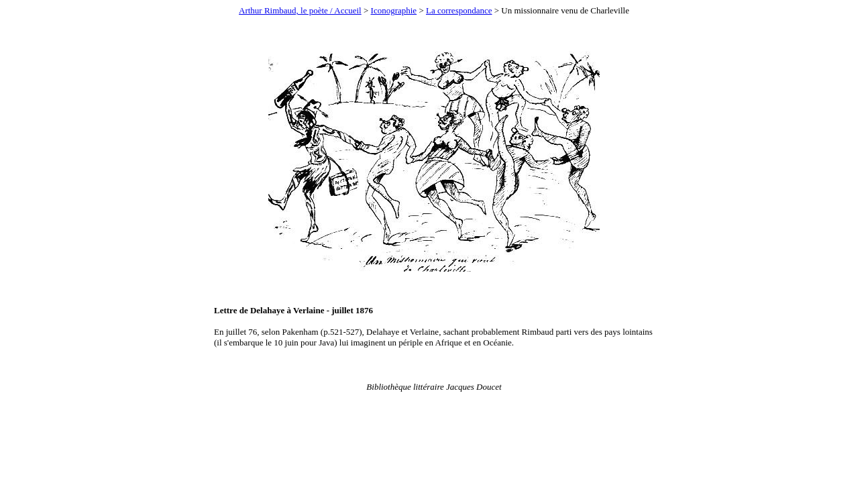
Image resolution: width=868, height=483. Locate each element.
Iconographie (394, 10)
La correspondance (459, 10)
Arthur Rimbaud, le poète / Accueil (300, 10)
